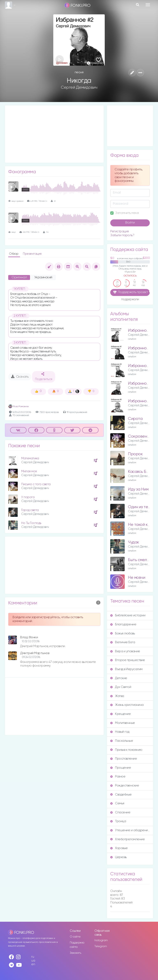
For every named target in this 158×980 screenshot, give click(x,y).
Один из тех (139, 507)
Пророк (135, 454)
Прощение (121, 768)
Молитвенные (123, 723)
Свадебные (121, 795)
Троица (118, 821)
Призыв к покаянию (126, 750)
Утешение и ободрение (130, 830)
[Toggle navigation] (148, 5)
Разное (118, 777)
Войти (130, 223)
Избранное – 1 (141, 331)
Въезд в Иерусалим (126, 669)
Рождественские (125, 786)
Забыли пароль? (122, 235)
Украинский (43, 277)
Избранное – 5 (142, 401)
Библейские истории (128, 615)
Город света (30, 510)
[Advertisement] (54, 134)
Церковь (118, 857)
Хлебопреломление (127, 839)
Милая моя (29, 471)
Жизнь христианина (127, 705)
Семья (117, 803)
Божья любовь (123, 633)
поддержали (130, 300)
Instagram (101, 940)
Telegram (101, 946)
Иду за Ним (138, 489)
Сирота (135, 419)
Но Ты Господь (31, 523)
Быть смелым (140, 560)
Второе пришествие (128, 660)
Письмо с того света (36, 484)
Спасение (120, 812)
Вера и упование (125, 651)
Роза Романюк (19, 406)
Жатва (117, 696)
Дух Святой (121, 687)
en (33, 964)
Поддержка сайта (77, 945)
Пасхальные (122, 741)
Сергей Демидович (79, 87)
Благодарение (123, 624)
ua (33, 961)
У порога (28, 497)
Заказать (75, 953)
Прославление (124, 759)
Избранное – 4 (142, 383)
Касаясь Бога (140, 472)
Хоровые (119, 848)
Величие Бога (123, 642)
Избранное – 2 (142, 348)
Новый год (120, 732)
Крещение (120, 714)
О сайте (75, 937)
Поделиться (44, 377)
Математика (30, 458)
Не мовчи (137, 578)
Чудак (134, 542)
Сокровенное (141, 436)
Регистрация (120, 231)
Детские (119, 678)
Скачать (20, 377)
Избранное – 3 (142, 366)
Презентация (32, 254)
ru (33, 957)
